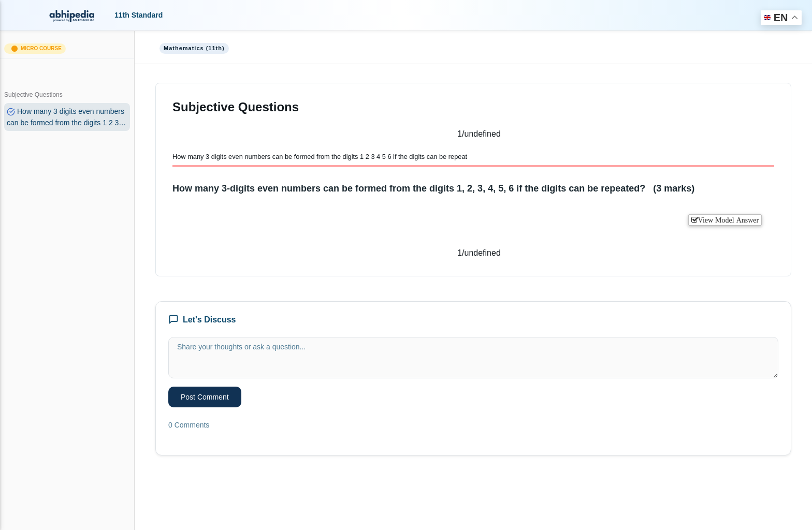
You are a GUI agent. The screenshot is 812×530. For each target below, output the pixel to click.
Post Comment (205, 397)
